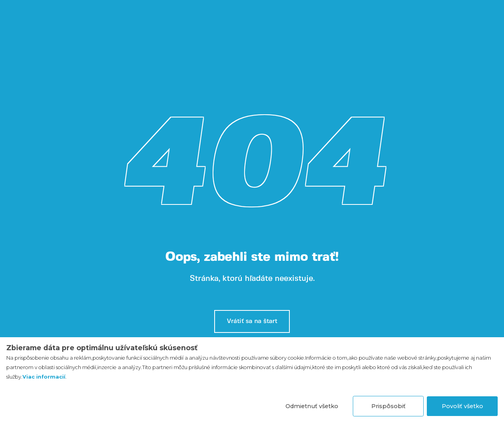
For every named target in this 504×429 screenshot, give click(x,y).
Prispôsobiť (388, 406)
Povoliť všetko (462, 406)
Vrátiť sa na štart (252, 321)
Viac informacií (44, 377)
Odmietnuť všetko (312, 406)
